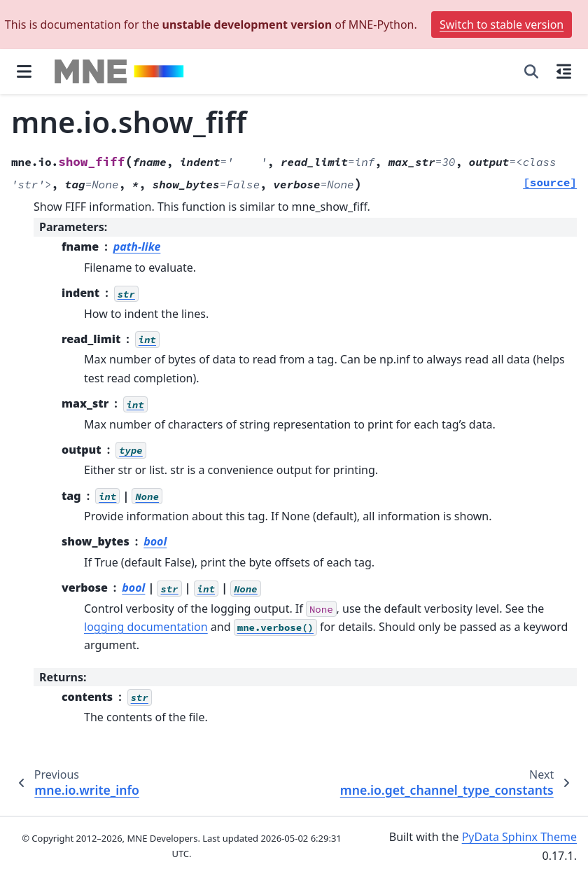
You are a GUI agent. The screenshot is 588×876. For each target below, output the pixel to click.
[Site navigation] (24, 71)
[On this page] (564, 71)
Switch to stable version (502, 25)
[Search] (531, 71)
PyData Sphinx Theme (519, 837)
